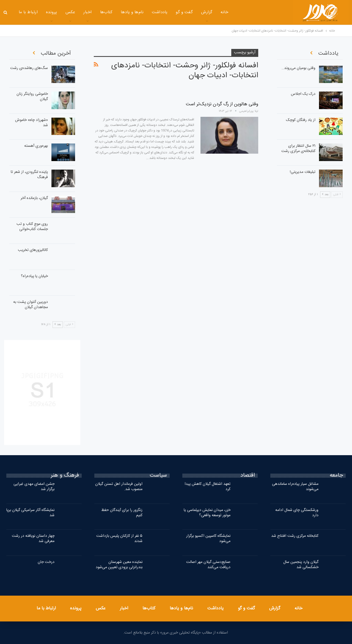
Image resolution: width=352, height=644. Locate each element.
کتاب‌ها (106, 12)
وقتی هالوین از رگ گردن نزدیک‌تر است (222, 104)
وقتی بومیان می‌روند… (299, 68)
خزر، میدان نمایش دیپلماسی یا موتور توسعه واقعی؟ (207, 513)
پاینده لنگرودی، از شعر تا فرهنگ (29, 175)
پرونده (52, 12)
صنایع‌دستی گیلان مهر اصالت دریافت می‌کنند (208, 565)
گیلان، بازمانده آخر (34, 198)
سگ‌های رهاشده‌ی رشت (29, 68)
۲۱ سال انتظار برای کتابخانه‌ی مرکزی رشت (298, 149)
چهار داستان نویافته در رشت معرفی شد (33, 539)
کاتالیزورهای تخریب (33, 250)
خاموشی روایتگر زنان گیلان (32, 97)
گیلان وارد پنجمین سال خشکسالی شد (301, 565)
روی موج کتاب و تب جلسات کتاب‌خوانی (32, 227)
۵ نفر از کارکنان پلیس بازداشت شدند (119, 539)
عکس (70, 12)
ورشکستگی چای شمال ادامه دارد (297, 513)
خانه (224, 12)
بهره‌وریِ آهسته (36, 146)
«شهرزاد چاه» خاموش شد (31, 123)
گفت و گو (184, 12)
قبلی (69, 325)
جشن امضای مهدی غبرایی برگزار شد (34, 487)
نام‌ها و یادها (132, 12)
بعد (58, 325)
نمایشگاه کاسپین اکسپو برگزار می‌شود (208, 539)
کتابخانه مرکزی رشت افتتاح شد (295, 536)
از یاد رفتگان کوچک (301, 120)
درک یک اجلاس (303, 94)
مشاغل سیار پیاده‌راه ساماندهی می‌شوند (295, 487)
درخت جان (46, 562)
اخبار (87, 12)
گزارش (207, 12)
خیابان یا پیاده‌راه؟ (34, 276)
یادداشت (160, 12)
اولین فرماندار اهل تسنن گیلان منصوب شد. (119, 487)
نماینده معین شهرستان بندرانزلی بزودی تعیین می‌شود (119, 565)
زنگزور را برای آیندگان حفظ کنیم (122, 513)
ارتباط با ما (28, 12)
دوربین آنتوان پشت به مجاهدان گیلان (31, 305)
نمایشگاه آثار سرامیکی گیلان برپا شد (30, 513)
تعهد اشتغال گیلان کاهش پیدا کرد (207, 487)
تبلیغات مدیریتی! (303, 172)
